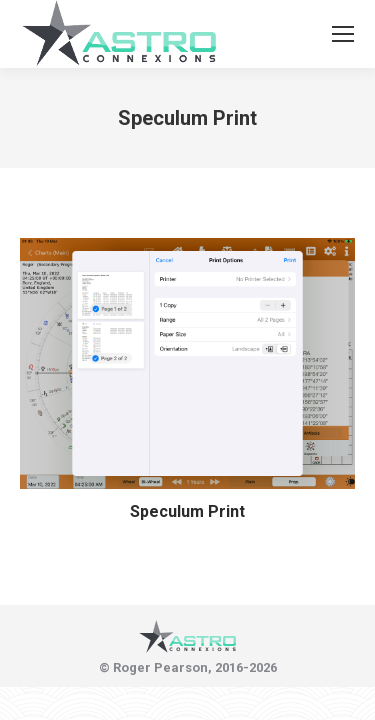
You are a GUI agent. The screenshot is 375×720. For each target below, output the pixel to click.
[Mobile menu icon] (343, 34)
